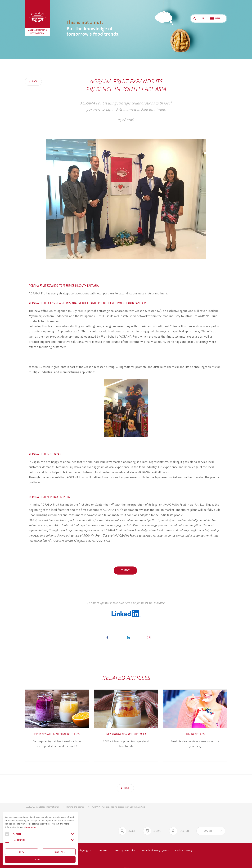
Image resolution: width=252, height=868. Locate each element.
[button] (107, 637)
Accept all (40, 859)
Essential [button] (14, 835)
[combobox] (211, 822)
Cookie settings (184, 842)
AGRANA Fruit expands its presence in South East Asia (118, 798)
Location (179, 822)
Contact (125, 570)
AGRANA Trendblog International (43, 798)
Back (35, 81)
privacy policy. (30, 827)
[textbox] (209, 822)
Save (22, 852)
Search (127, 822)
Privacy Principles (125, 842)
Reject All (59, 852)
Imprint (104, 842)
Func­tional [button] (15, 841)
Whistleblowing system (155, 842)
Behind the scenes (75, 798)
